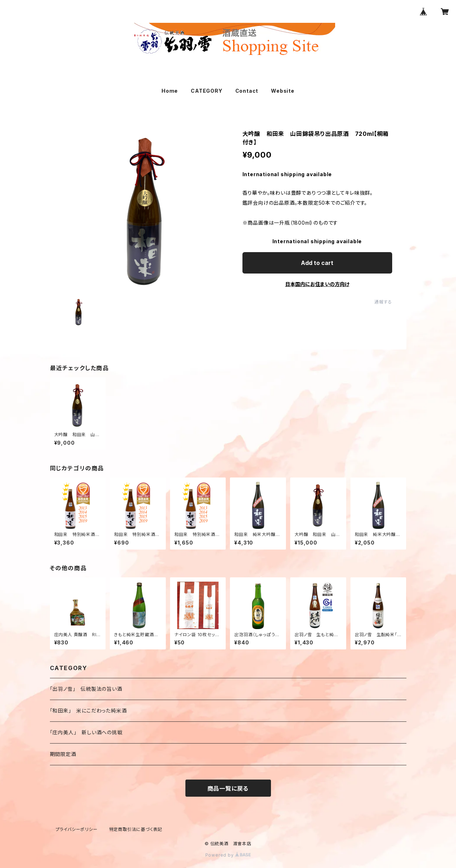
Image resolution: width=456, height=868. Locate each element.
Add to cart (317, 263)
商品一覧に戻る (228, 788)
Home (170, 91)
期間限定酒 (63, 754)
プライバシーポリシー (77, 829)
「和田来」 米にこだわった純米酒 (88, 711)
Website (283, 91)
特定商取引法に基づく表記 (136, 829)
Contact (247, 91)
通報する (383, 302)
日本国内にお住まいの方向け (317, 284)
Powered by (228, 855)
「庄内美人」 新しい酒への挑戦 (86, 732)
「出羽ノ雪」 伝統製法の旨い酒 (86, 689)
